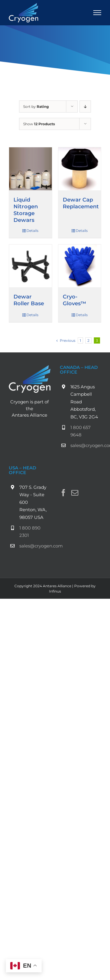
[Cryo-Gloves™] (80, 266)
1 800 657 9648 (81, 431)
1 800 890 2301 (30, 532)
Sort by (36, 107)
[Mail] (75, 493)
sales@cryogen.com (86, 445)
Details (32, 231)
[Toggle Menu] (97, 13)
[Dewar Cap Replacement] (80, 169)
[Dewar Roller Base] (31, 266)
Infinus (55, 591)
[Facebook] (63, 493)
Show (39, 124)
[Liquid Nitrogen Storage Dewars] (31, 169)
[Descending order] (85, 107)
